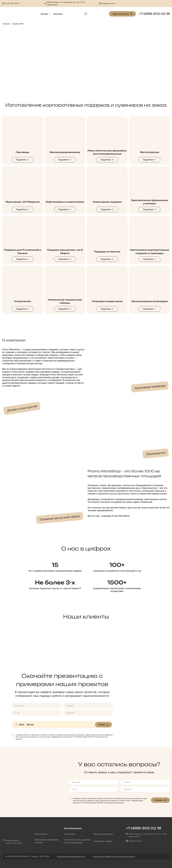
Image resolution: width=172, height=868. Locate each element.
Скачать (104, 725)
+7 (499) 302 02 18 (155, 14)
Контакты (58, 14)
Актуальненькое (73, 828)
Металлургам (41, 834)
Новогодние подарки (103, 841)
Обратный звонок (122, 14)
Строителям (70, 834)
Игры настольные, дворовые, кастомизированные (77, 841)
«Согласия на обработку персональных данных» (66, 735)
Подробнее (22, 160)
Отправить (160, 800)
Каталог (46, 14)
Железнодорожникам (103, 834)
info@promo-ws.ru (108, 3)
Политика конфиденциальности (71, 856)
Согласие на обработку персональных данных (114, 856)
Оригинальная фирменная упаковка (47, 841)
